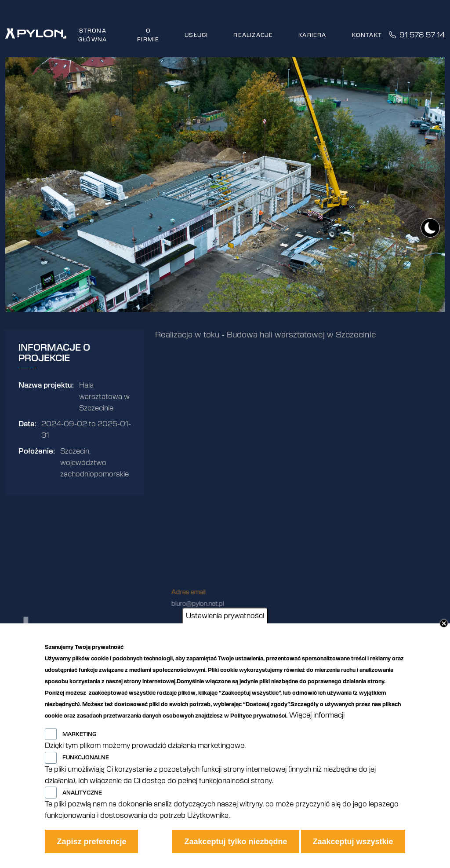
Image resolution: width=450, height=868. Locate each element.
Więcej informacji (317, 715)
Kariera (312, 35)
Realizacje (253, 35)
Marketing (79, 734)
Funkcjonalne (86, 758)
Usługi (196, 35)
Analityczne (82, 793)
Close (444, 623)
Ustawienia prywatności (225, 616)
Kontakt (367, 35)
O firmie (148, 35)
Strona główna (93, 35)
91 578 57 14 (417, 35)
